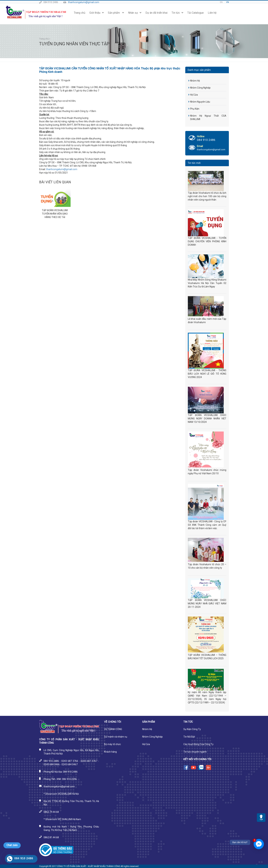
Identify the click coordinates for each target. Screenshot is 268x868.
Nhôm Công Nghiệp (200, 88)
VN (227, 2)
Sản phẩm (116, 13)
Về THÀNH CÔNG (113, 729)
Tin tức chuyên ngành (195, 752)
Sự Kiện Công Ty (192, 729)
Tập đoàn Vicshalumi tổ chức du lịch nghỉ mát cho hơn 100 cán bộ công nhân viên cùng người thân (207, 196)
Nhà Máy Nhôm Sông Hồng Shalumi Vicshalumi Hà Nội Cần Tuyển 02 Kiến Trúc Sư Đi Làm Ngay (207, 283)
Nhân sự (135, 13)
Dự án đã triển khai (156, 13)
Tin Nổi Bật (189, 737)
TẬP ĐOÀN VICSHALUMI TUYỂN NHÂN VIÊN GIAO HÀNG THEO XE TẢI (55, 214)
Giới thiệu (97, 13)
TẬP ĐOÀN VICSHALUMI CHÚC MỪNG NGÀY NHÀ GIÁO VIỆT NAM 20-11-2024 (207, 604)
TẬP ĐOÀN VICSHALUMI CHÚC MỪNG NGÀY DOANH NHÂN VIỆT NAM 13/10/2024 (207, 419)
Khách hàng (110, 752)
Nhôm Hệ (195, 81)
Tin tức (177, 13)
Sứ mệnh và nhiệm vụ (116, 737)
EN (221, 2)
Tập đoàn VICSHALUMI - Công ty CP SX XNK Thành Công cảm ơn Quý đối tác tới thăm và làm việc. (207, 525)
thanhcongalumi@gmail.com (84, 2)
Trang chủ (80, 13)
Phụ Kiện (195, 109)
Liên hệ (212, 13)
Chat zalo (12, 845)
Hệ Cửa (194, 95)
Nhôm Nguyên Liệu (200, 102)
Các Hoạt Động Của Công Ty (198, 744)
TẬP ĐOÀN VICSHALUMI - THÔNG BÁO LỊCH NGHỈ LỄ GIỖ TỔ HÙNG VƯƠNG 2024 (207, 374)
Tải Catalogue (196, 13)
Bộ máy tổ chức (112, 744)
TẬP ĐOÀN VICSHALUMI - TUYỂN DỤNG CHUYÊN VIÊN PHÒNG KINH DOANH (207, 241)
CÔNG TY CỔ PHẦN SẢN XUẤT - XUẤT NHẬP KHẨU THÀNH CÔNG (89, 866)
